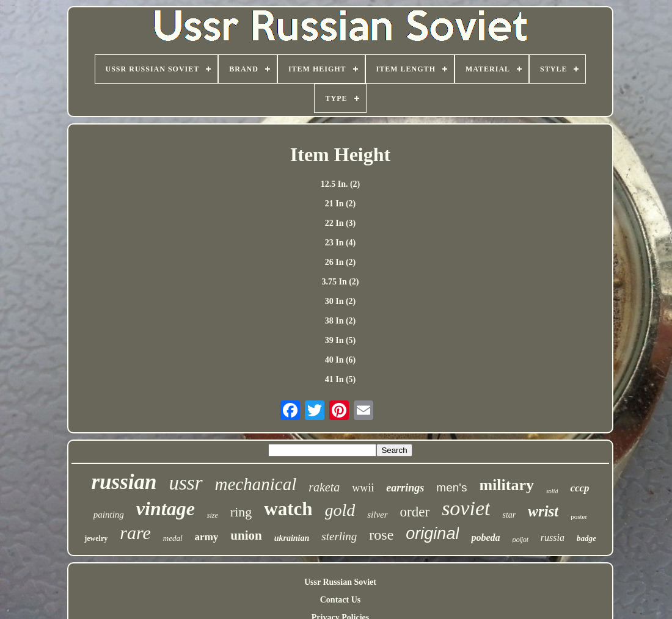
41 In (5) (341, 379)
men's (451, 487)
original (432, 534)
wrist (543, 511)
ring (241, 512)
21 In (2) (341, 204)
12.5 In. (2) (341, 184)
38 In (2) (341, 321)
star (509, 515)
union (246, 535)
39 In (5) (341, 340)
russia (553, 538)
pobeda (485, 538)
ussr (186, 483)
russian (124, 482)
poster (579, 516)
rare (135, 533)
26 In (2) (341, 262)
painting (109, 515)
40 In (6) (341, 360)
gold (340, 510)
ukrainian (292, 538)
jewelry (96, 538)
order (415, 512)
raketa (324, 487)
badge (586, 538)
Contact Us (341, 600)
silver (377, 515)
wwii (363, 488)
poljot (520, 540)
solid (552, 491)
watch (288, 509)
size (213, 515)
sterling (339, 536)
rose (381, 535)
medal (173, 538)
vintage (166, 509)
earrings (405, 488)
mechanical (256, 484)
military (506, 485)
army (207, 537)
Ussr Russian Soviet (340, 582)
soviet (466, 508)
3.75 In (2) (340, 282)
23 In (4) (341, 243)
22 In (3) (341, 223)
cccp (579, 488)
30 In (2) (341, 301)
